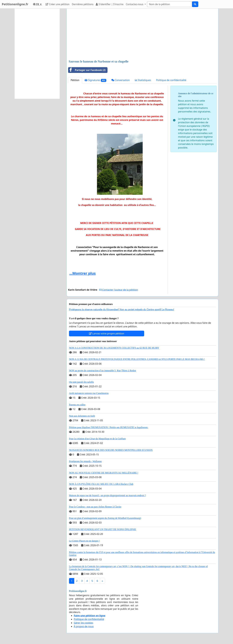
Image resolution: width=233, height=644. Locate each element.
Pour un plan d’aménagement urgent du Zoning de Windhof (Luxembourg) (105, 518)
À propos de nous (84, 626)
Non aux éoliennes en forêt (82, 416)
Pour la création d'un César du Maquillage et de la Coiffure (97, 439)
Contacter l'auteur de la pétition (119, 290)
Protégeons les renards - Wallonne (85, 461)
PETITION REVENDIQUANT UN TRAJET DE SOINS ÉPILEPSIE (103, 529)
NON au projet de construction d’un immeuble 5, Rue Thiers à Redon (103, 371)
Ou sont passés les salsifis (81, 382)
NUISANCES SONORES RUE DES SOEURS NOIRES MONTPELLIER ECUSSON (111, 450)
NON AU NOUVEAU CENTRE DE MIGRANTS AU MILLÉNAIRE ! (104, 473)
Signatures (95, 80)
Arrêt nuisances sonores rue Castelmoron (89, 393)
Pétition (75, 80)
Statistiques (143, 80)
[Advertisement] (142, 34)
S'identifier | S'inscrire (110, 4)
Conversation (121, 80)
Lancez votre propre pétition (107, 333)
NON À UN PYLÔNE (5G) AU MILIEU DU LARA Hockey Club (101, 484)
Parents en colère (77, 405)
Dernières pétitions (83, 4)
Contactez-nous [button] (135, 4)
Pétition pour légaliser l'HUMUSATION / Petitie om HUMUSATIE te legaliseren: (109, 427)
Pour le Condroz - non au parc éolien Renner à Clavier (95, 507)
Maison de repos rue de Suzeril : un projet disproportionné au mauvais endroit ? (107, 495)
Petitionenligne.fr (15, 4)
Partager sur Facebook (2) (87, 70)
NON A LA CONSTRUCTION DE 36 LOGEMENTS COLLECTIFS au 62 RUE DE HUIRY (114, 348)
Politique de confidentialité (171, 80)
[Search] (170, 4)
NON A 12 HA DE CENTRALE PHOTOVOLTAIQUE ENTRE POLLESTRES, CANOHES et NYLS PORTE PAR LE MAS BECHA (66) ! (137, 359)
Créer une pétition (57, 4)
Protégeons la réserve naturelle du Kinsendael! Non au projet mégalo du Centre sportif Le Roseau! (122, 310)
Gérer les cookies (83, 623)
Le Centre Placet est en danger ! (84, 541)
